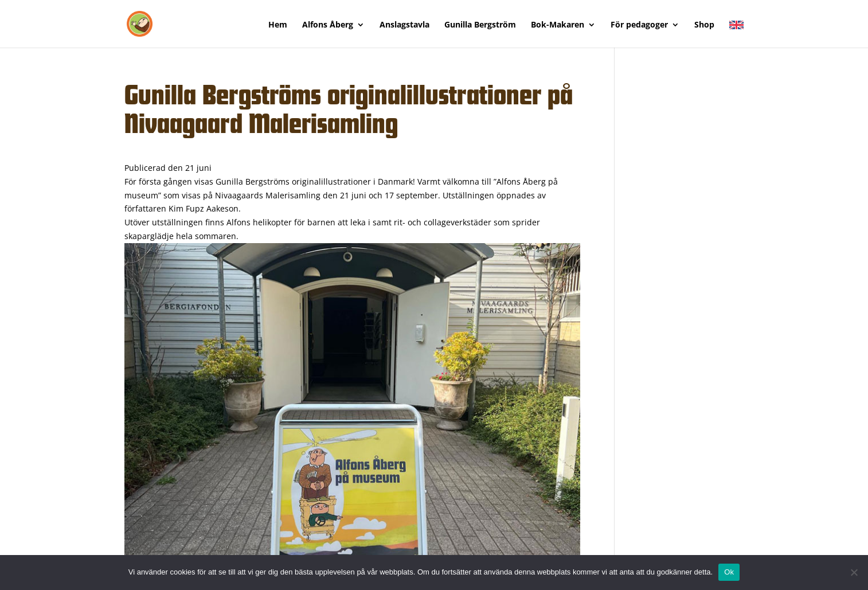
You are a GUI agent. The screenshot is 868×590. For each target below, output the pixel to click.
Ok (729, 572)
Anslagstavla (404, 25)
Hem (278, 25)
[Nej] (854, 572)
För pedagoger (639, 25)
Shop (704, 25)
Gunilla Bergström (480, 25)
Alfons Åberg (328, 25)
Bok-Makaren (558, 25)
